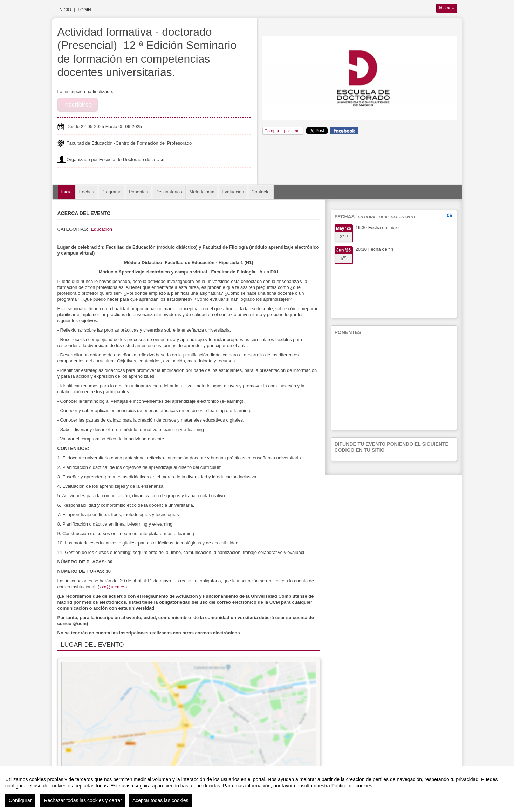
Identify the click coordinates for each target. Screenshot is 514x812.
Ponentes (139, 192)
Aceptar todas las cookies (160, 800)
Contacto (261, 192)
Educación (101, 229)
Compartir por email (283, 131)
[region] (257, 789)
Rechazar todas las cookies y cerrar (83, 800)
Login (84, 10)
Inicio (65, 10)
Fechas (87, 192)
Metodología (202, 192)
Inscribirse (78, 105)
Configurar (20, 800)
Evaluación (233, 192)
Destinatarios (169, 192)
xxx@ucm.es (112, 587)
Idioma (446, 8)
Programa (112, 192)
